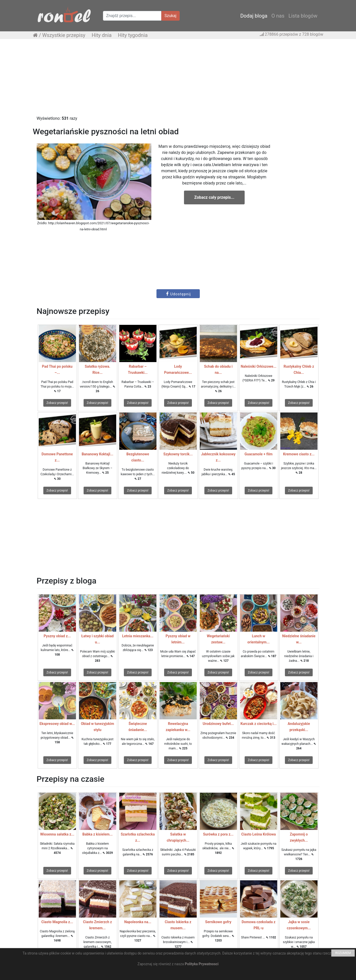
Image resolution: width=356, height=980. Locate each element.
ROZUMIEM (343, 953)
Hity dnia (102, 35)
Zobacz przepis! (57, 403)
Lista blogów (303, 16)
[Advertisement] (178, 80)
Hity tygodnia (133, 35)
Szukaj (171, 16)
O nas (278, 16)
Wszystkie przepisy (64, 35)
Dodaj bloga (254, 16)
